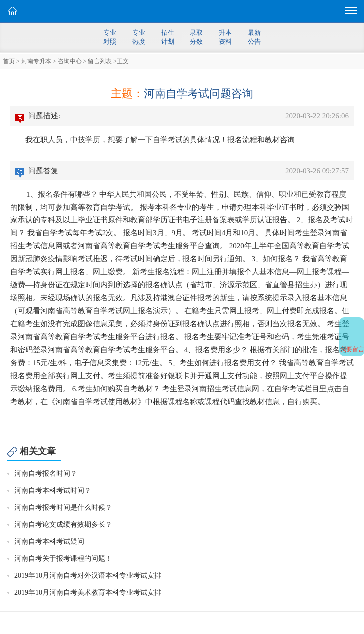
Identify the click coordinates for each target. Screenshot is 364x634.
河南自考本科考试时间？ (53, 491)
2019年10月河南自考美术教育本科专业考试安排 (88, 592)
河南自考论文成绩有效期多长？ (63, 525)
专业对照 (110, 37)
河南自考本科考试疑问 (49, 541)
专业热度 (139, 37)
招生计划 (168, 37)
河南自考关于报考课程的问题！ (63, 558)
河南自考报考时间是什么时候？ (63, 508)
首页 (9, 61)
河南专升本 (36, 61)
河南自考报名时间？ (46, 474)
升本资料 (225, 37)
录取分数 (196, 37)
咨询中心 (70, 61)
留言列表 (100, 61)
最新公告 (254, 37)
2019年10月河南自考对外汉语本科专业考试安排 (88, 575)
